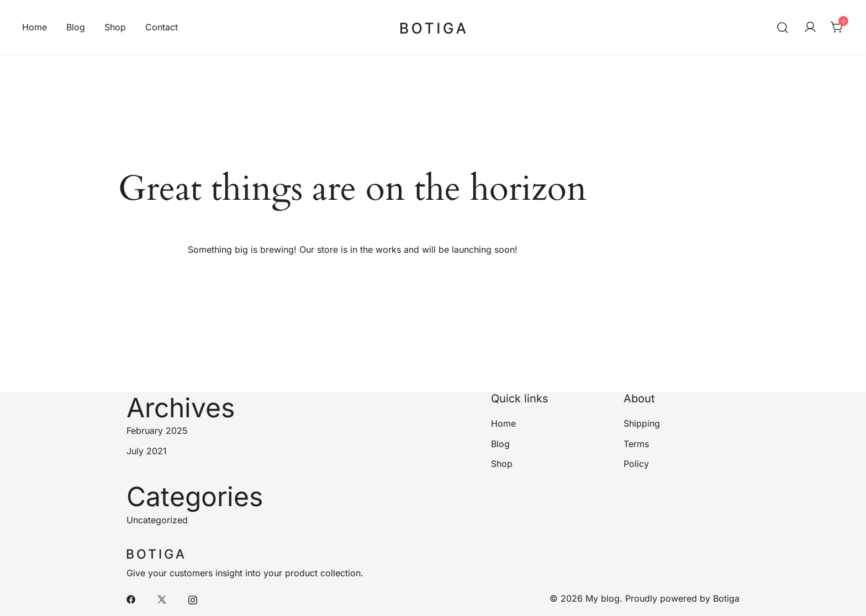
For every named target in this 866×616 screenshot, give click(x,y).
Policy (636, 464)
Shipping (642, 423)
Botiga (726, 598)
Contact (162, 27)
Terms (636, 444)
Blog (76, 27)
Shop (115, 27)
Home (35, 27)
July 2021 (147, 451)
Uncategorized (157, 520)
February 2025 (157, 431)
